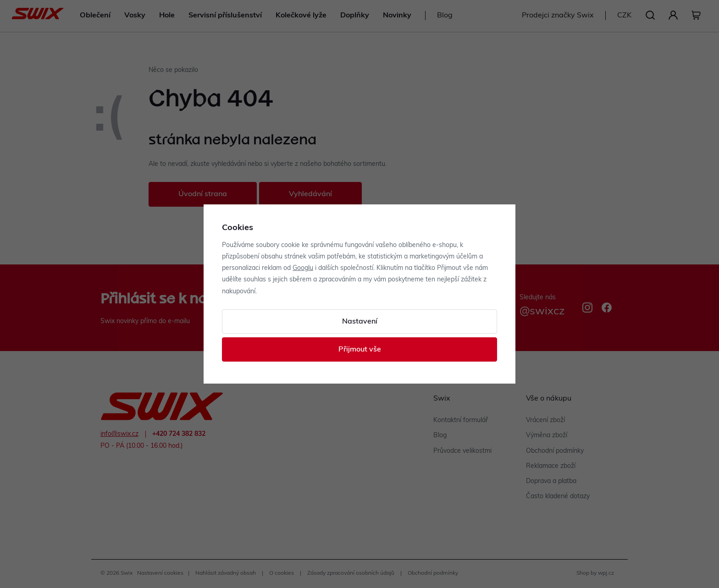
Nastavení (360, 322)
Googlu (303, 268)
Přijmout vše (360, 350)
